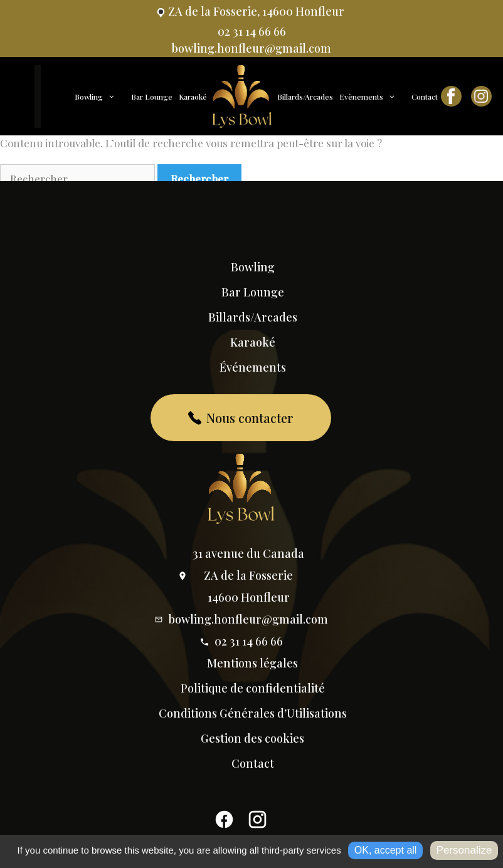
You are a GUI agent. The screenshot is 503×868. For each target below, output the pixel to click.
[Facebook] (224, 823)
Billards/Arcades (305, 97)
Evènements (374, 97)
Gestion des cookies (252, 738)
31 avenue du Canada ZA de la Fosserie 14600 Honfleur (241, 575)
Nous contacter (241, 418)
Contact (425, 97)
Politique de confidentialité (253, 688)
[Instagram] (257, 823)
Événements (253, 367)
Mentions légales (252, 663)
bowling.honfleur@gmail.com (241, 619)
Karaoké (193, 97)
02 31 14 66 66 (241, 641)
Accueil (56, 97)
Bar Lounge (152, 97)
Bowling (101, 97)
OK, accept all (386, 850)
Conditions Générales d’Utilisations (253, 713)
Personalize (464, 850)
